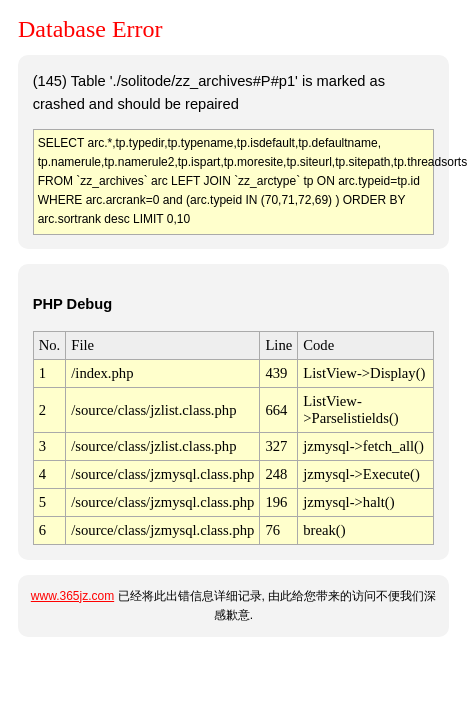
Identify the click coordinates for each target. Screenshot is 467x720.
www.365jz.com (72, 596)
